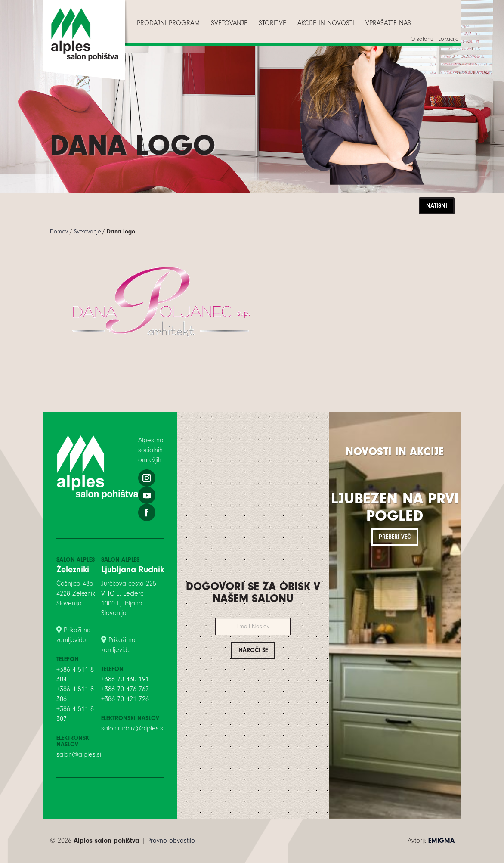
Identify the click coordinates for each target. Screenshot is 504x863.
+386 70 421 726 (125, 699)
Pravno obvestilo (171, 841)
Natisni (437, 206)
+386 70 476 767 (125, 689)
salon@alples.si (79, 754)
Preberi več (395, 537)
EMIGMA (441, 841)
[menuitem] (168, 23)
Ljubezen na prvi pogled (395, 507)
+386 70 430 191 (125, 679)
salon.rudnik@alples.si (133, 728)
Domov (59, 231)
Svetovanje (87, 231)
